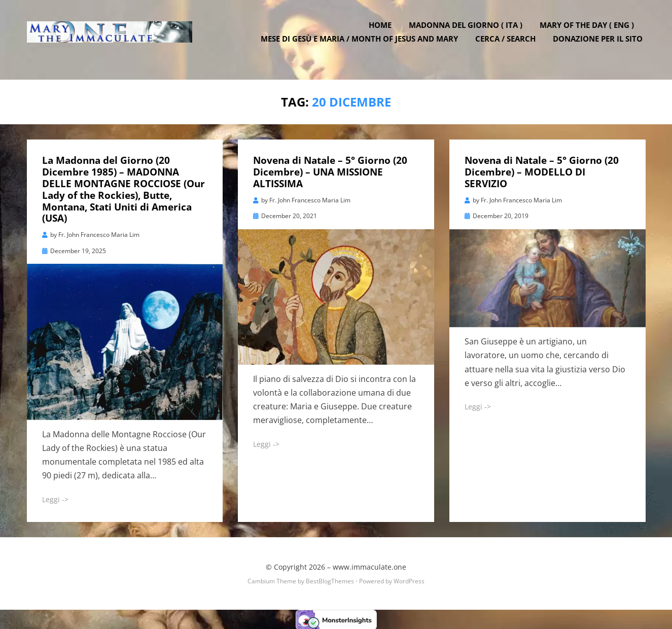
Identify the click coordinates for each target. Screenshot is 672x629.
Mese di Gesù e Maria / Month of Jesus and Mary (362, 46)
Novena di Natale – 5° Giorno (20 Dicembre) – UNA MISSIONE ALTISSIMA (330, 171)
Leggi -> (55, 498)
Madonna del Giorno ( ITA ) (469, 32)
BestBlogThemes (330, 580)
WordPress (409, 580)
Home (383, 32)
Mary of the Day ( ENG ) (590, 32)
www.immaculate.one (369, 566)
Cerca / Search (508, 46)
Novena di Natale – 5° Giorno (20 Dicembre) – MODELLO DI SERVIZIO (542, 171)
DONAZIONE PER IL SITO (601, 46)
